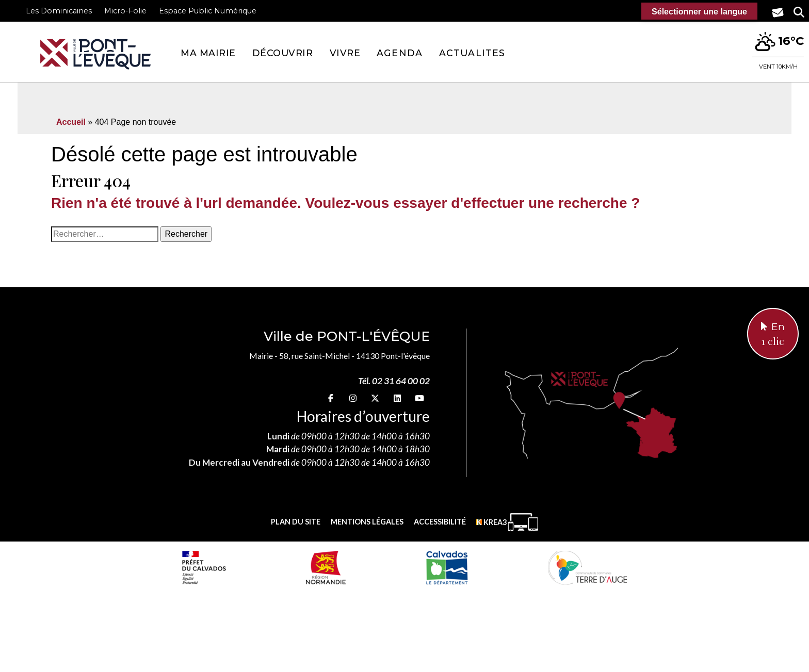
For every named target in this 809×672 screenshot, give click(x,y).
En (773, 335)
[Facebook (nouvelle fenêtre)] (331, 398)
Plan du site (296, 522)
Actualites (472, 53)
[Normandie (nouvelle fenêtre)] (326, 567)
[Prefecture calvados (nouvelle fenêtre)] (204, 567)
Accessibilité (440, 522)
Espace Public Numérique (208, 11)
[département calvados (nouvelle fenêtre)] (447, 567)
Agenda (400, 53)
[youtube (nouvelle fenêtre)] (419, 398)
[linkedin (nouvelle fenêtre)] (397, 398)
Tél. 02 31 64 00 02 (394, 381)
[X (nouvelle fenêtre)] (375, 398)
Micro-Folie (125, 11)
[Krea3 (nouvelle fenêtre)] (507, 522)
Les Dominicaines (59, 11)
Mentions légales (367, 522)
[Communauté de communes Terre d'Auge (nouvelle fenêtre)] (588, 567)
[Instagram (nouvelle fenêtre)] (353, 398)
